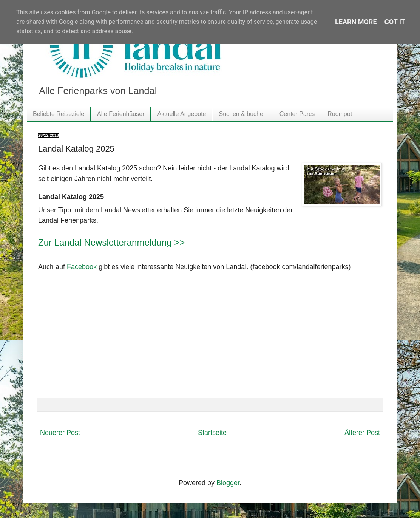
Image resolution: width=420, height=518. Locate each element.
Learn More (356, 22)
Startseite (212, 433)
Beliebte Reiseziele (59, 114)
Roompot (340, 114)
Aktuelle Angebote (181, 114)
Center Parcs (297, 114)
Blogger (228, 483)
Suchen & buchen (242, 114)
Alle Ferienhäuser (121, 114)
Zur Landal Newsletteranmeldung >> (111, 242)
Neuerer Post (60, 433)
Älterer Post (362, 433)
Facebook (82, 267)
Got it (395, 22)
